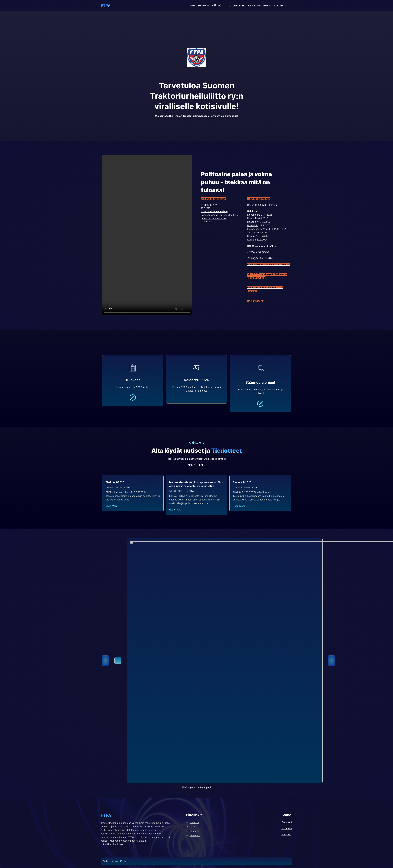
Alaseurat (195, 836)
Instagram (287, 828)
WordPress (121, 861)
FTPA (106, 6)
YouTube (286, 835)
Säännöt (194, 831)
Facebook (287, 822)
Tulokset (194, 823)
